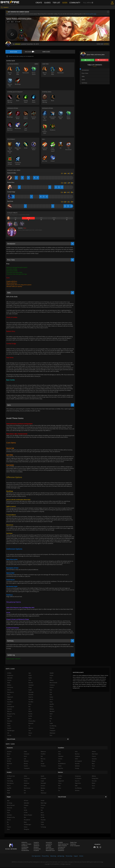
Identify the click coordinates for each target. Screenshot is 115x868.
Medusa (52, 709)
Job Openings (61, 856)
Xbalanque (52, 733)
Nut (51, 716)
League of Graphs (26, 844)
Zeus (51, 736)
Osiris (30, 719)
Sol (29, 726)
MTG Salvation (50, 849)
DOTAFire (36, 844)
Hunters (9, 773)
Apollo (30, 678)
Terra (93, 766)
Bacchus (31, 683)
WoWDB (60, 843)
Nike (59, 786)
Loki (30, 709)
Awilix (9, 683)
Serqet (43, 764)
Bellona (9, 685)
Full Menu (87, 3)
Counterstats (25, 848)
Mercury (9, 712)
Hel (42, 810)
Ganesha (31, 695)
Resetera (36, 848)
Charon (52, 688)
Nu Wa (30, 716)
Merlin (30, 712)
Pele (51, 719)
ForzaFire (36, 851)
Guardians (61, 748)
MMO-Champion (62, 846)
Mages (9, 797)
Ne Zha (30, 714)
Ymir (30, 736)
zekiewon (18, 44)
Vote (21, 31)
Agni (30, 673)
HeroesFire (49, 843)
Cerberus (52, 685)
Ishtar (51, 702)
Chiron (9, 690)
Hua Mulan (10, 702)
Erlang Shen (95, 779)
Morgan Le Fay (11, 714)
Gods (65, 3)
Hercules (31, 700)
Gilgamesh (10, 697)
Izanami (9, 704)
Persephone (27, 820)
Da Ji (51, 690)
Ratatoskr (31, 724)
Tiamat (9, 827)
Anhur (30, 676)
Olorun (9, 820)
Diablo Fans (73, 843)
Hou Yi (51, 700)
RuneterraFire (25, 851)
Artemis (9, 681)
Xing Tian (61, 769)
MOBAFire (24, 843)
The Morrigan (11, 731)
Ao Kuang (10, 803)
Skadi (9, 793)
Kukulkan (10, 709)
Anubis (51, 676)
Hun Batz (31, 702)
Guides (48, 3)
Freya (42, 808)
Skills (83, 76)
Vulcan (30, 733)
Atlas (60, 754)
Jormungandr (11, 707)
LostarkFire (49, 844)
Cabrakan (31, 685)
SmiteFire (36, 843)
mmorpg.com (62, 848)
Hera (8, 813)
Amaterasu (10, 676)
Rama (9, 724)
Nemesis (10, 716)
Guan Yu (31, 697)
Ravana (26, 764)
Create (40, 3)
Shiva (60, 788)
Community (74, 3)
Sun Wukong (53, 726)
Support (76, 856)
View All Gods (38, 739)
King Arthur (78, 784)
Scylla (51, 724)
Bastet (9, 754)
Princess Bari (32, 721)
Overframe (73, 844)
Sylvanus (31, 728)
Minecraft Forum (50, 851)
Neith (51, 714)
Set (8, 766)
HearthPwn (61, 851)
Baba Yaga (44, 803)
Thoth (42, 825)
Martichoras (27, 788)
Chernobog (10, 781)
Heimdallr (43, 784)
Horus (60, 784)
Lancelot (9, 759)
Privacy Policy (45, 856)
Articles (81, 856)
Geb (51, 695)
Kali (29, 707)
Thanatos (52, 728)
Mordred (52, 712)
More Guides (46, 52)
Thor (30, 731)
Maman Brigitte (28, 815)
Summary (84, 83)
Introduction (85, 70)
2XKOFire (49, 848)
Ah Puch (26, 801)
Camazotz (27, 754)
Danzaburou (11, 692)
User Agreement (36, 856)
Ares (51, 678)
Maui (93, 764)
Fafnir (77, 759)
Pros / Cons (85, 73)
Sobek (9, 726)
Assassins (10, 748)
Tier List (57, 3)
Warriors (60, 773)
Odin (9, 719)
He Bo (26, 810)
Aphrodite (10, 678)
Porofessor (24, 846)
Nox (25, 818)
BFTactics (48, 846)
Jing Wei (52, 704)
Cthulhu (60, 759)
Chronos (43, 806)
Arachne (9, 752)
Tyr (59, 791)
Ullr (8, 733)
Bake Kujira (95, 754)
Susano (9, 728)
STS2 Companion (75, 846)
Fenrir (9, 695)
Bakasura (43, 752)
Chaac (30, 688)
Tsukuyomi (53, 731)
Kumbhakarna (62, 764)
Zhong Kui (26, 830)
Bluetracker (61, 849)
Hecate (9, 700)
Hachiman (27, 784)
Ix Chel (26, 813)
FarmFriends (37, 849)
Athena (52, 681)
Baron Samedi (53, 683)
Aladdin (52, 673)
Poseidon (10, 721)
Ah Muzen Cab (11, 776)
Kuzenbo (77, 764)
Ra (50, 721)
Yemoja (9, 736)
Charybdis (43, 779)
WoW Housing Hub (63, 844)
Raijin (25, 822)
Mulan (94, 784)
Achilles (106, 44)
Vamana (77, 791)
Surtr (93, 788)
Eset (51, 692)
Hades (51, 697)
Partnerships (69, 856)
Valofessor (37, 846)
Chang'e (26, 806)
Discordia (31, 692)
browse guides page (91, 14)
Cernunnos (10, 688)
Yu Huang (43, 827)
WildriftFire (24, 849)
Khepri (51, 707)
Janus (30, 704)
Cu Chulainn (78, 779)
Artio (30, 681)
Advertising (53, 856)
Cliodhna (43, 754)
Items (83, 80)
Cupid (30, 690)
